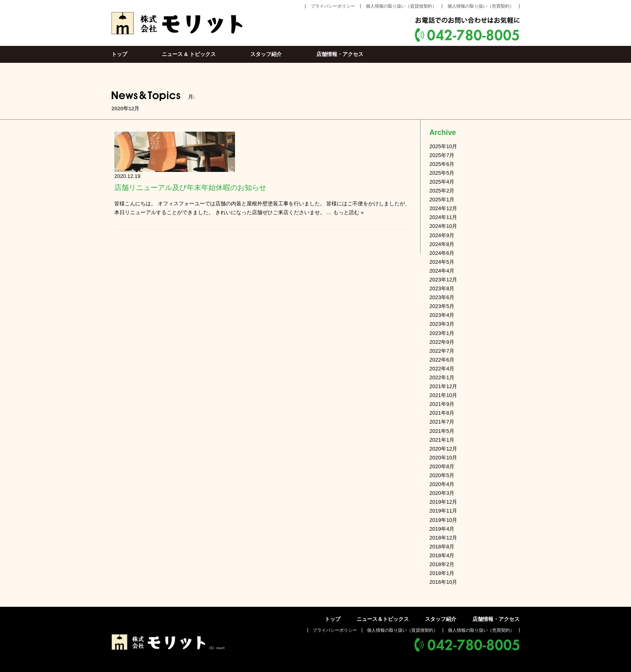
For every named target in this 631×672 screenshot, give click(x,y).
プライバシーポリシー (333, 6)
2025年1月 (442, 200)
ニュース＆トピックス (383, 619)
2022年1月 (442, 377)
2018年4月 (442, 555)
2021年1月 (442, 440)
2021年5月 (442, 431)
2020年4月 (442, 484)
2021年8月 (442, 413)
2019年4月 (442, 529)
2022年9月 (442, 342)
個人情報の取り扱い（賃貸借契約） (401, 6)
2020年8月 (442, 466)
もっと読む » (348, 212)
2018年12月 (443, 538)
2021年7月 (442, 422)
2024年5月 (442, 262)
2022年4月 (442, 369)
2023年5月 (442, 306)
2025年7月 (442, 155)
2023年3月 (442, 324)
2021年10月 (443, 395)
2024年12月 (443, 208)
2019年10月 (443, 520)
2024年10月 (443, 226)
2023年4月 (442, 315)
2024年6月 (442, 253)
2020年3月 (442, 493)
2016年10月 (443, 582)
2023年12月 (443, 280)
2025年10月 (443, 146)
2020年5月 (442, 475)
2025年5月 (442, 173)
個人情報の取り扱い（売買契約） (481, 6)
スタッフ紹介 (266, 54)
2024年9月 (442, 235)
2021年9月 (442, 404)
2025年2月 (442, 191)
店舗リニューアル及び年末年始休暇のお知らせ (190, 188)
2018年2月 (442, 564)
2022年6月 (442, 360)
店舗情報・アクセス (340, 54)
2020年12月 (443, 449)
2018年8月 (442, 547)
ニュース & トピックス (189, 54)
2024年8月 (442, 244)
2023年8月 (442, 288)
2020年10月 (443, 458)
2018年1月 (442, 573)
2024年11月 (443, 217)
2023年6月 (442, 297)
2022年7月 (442, 351)
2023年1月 (442, 333)
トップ (119, 54)
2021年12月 (443, 386)
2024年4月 (442, 271)
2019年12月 (443, 502)
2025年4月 (442, 182)
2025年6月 (442, 164)
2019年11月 (443, 511)
